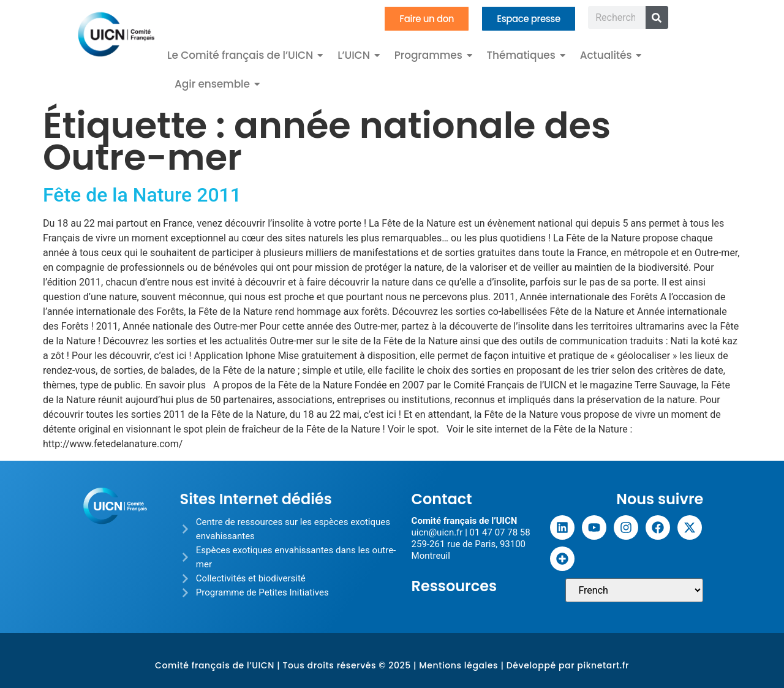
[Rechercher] (657, 17)
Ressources (454, 586)
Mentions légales (458, 665)
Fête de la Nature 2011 (142, 195)
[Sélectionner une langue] (634, 590)
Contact (442, 499)
